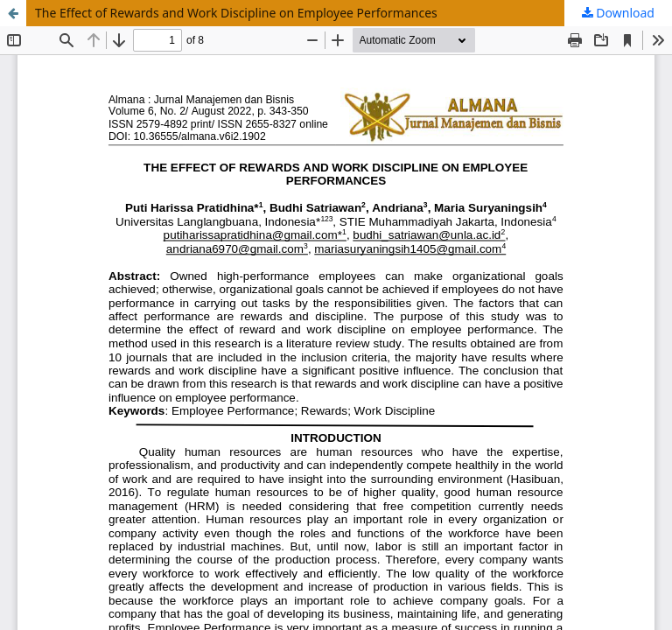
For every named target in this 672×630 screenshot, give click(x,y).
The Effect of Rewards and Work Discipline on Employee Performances (236, 13)
